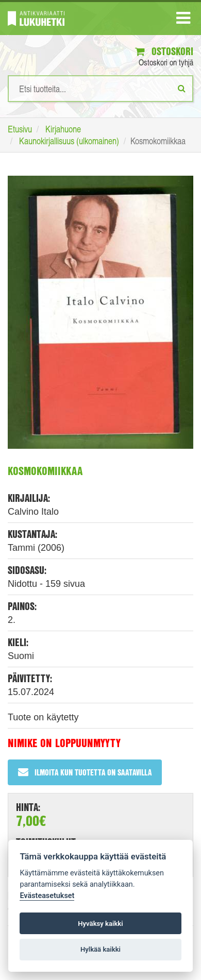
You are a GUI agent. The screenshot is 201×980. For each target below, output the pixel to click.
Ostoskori (164, 51)
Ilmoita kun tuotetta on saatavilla (85, 772)
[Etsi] (182, 88)
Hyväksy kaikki (100, 924)
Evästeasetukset (47, 896)
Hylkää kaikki (100, 949)
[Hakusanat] (100, 89)
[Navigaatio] (183, 20)
